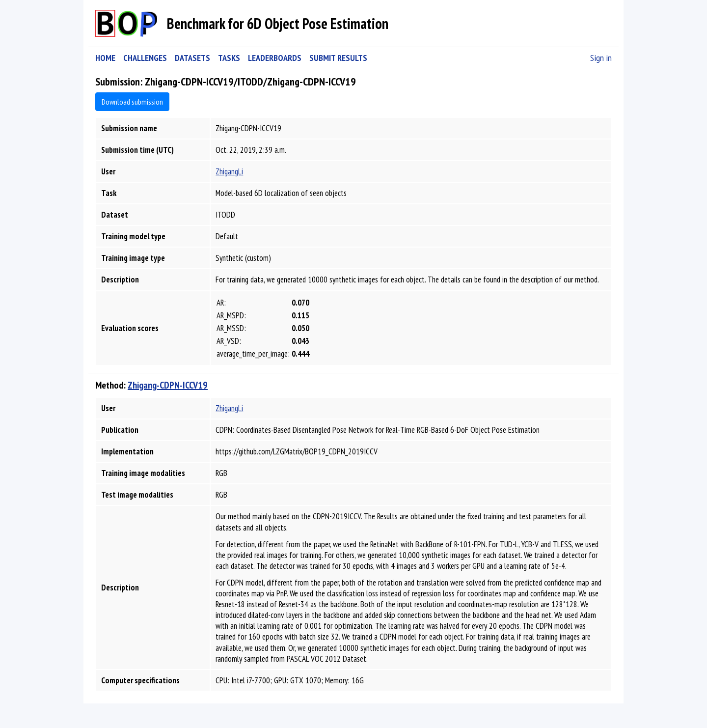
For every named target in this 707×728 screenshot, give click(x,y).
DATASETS (192, 58)
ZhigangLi (229, 171)
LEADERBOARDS (275, 58)
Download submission (132, 102)
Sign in (601, 58)
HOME (105, 58)
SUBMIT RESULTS (338, 58)
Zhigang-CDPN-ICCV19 (168, 385)
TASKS (229, 58)
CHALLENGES (145, 58)
